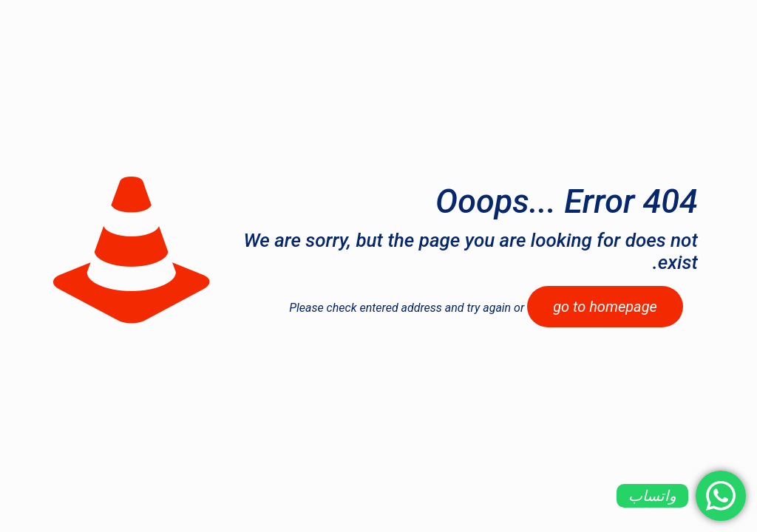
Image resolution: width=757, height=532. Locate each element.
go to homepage (605, 307)
